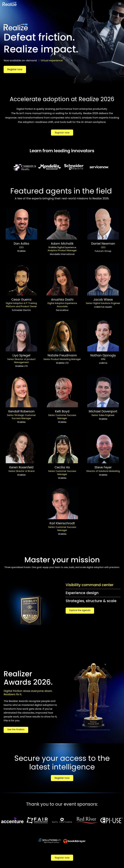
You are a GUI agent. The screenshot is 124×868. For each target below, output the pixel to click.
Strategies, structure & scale (91, 601)
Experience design (82, 593)
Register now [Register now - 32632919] (15, 69)
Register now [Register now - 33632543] (62, 778)
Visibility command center (90, 585)
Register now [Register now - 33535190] (62, 133)
